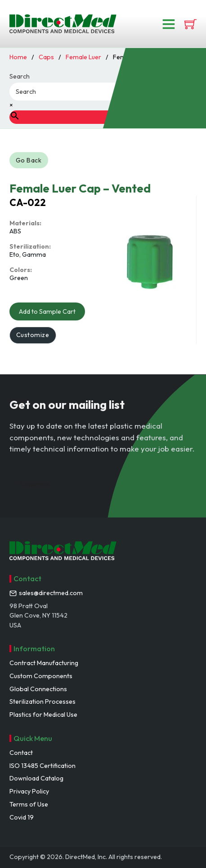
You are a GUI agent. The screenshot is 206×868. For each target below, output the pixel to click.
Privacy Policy (29, 791)
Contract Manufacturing (44, 663)
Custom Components (41, 676)
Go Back (29, 160)
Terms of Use (29, 804)
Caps (46, 57)
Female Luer (83, 57)
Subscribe (34, 484)
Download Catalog (36, 778)
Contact (21, 753)
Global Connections (38, 689)
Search (20, 76)
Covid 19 (22, 817)
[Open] (169, 24)
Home (18, 57)
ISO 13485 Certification (43, 766)
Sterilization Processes (43, 701)
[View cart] (190, 24)
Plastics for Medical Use (43, 715)
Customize (33, 335)
